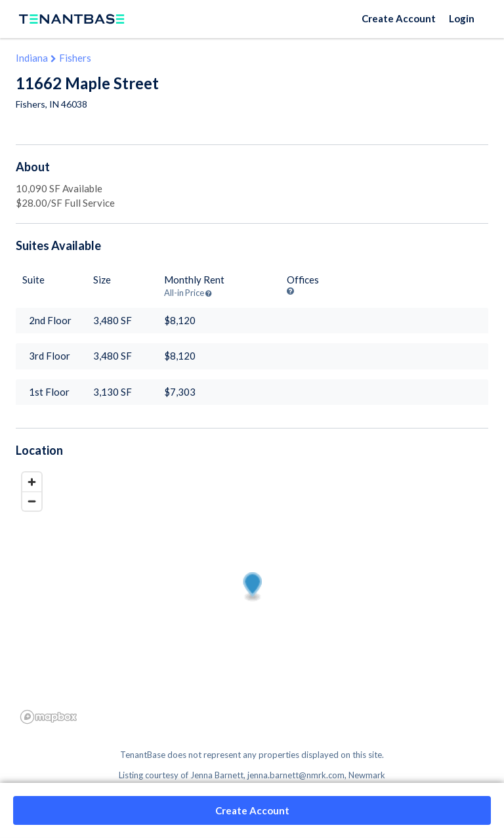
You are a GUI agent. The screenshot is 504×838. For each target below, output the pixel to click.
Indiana (32, 58)
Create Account (399, 18)
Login (462, 18)
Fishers (75, 58)
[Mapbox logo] (49, 717)
